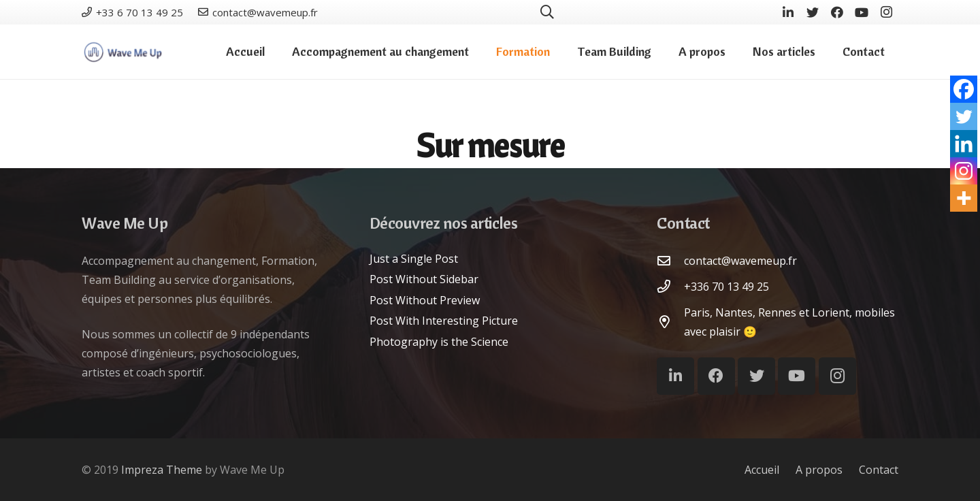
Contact (879, 470)
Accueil (762, 470)
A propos (819, 470)
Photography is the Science (439, 342)
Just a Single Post (414, 259)
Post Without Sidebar (424, 279)
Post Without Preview (425, 300)
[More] (964, 198)
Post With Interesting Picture (444, 321)
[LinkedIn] (788, 12)
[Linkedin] (964, 144)
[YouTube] (862, 12)
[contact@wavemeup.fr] (670, 260)
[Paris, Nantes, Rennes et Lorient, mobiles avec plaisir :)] (670, 322)
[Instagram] (886, 12)
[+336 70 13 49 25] (670, 286)
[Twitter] (813, 12)
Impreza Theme (162, 470)
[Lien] (123, 52)
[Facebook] (837, 12)
